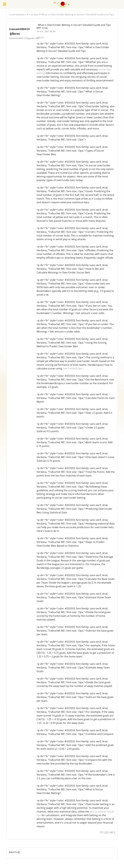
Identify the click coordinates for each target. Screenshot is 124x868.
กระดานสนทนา (17, 14)
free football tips (72, 368)
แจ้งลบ (40, 37)
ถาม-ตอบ (34, 14)
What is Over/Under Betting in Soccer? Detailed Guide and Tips (78, 14)
